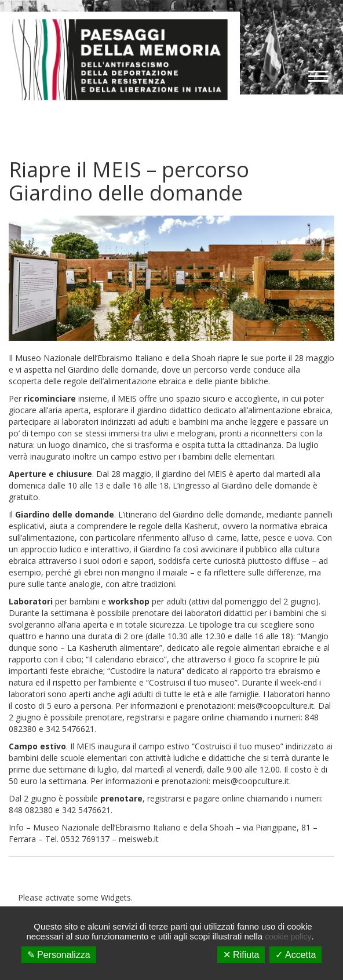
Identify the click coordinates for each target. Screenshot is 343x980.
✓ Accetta (295, 955)
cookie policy (288, 937)
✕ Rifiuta (241, 955)
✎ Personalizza (59, 955)
